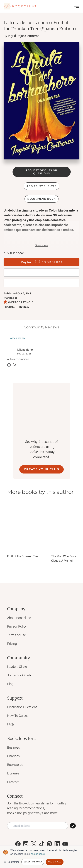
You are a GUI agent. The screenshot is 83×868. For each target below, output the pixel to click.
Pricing (12, 644)
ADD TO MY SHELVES (41, 186)
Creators (13, 782)
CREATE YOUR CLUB (42, 469)
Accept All (55, 862)
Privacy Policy (17, 626)
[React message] (9, 365)
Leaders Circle (17, 667)
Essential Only (33, 862)
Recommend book (41, 199)
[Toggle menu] (77, 6)
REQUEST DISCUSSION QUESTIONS (41, 172)
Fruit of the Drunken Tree (23, 556)
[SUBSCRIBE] (73, 826)
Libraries (13, 773)
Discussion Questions (22, 707)
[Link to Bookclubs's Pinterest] (49, 844)
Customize (11, 862)
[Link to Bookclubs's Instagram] (26, 844)
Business (14, 747)
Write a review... (19, 338)
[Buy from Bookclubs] (41, 262)
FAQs (11, 724)
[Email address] (38, 826)
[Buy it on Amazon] (41, 283)
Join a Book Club (19, 675)
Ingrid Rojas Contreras (24, 36)
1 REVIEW (23, 307)
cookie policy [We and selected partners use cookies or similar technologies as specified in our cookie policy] (38, 854)
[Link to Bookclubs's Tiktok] (41, 844)
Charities (13, 756)
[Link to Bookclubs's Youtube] (65, 844)
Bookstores (15, 765)
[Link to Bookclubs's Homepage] (20, 6)
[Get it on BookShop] (41, 273)
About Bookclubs (19, 618)
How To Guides (18, 716)
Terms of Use (16, 635)
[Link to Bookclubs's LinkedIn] (57, 844)
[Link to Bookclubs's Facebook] (18, 844)
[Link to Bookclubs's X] (34, 844)
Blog (10, 684)
